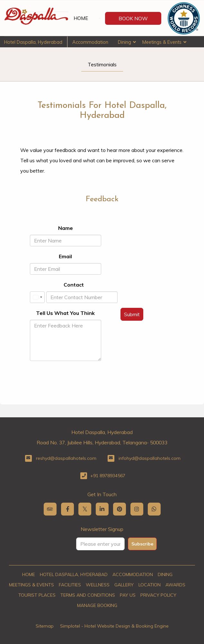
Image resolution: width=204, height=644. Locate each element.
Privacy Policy (158, 595)
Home (81, 18)
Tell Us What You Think (65, 313)
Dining (124, 42)
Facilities (70, 585)
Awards (175, 585)
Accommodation (90, 42)
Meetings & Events (162, 42)
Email (65, 256)
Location (150, 585)
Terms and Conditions (88, 595)
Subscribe (142, 544)
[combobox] (37, 297)
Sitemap (45, 626)
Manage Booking (97, 605)
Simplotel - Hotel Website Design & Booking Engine (114, 626)
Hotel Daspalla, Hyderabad (33, 42)
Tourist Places (37, 595)
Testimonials (102, 64)
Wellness (98, 585)
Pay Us (128, 595)
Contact (74, 285)
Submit (132, 314)
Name (66, 228)
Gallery (124, 585)
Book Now (133, 18)
